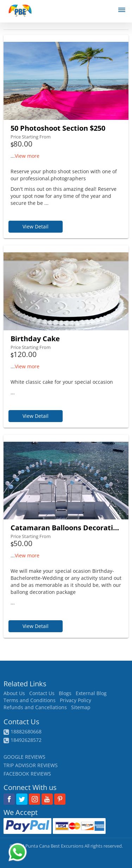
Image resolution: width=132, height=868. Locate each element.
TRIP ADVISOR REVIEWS (31, 765)
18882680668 (26, 731)
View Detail (36, 226)
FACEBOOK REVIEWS (27, 774)
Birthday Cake (35, 339)
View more (27, 156)
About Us (14, 693)
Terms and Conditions (30, 700)
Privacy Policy (76, 700)
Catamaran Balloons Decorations (66, 528)
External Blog (91, 693)
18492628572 (26, 740)
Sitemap (81, 707)
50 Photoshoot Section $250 (58, 128)
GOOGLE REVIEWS (24, 757)
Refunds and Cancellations (35, 707)
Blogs (65, 693)
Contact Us (42, 693)
